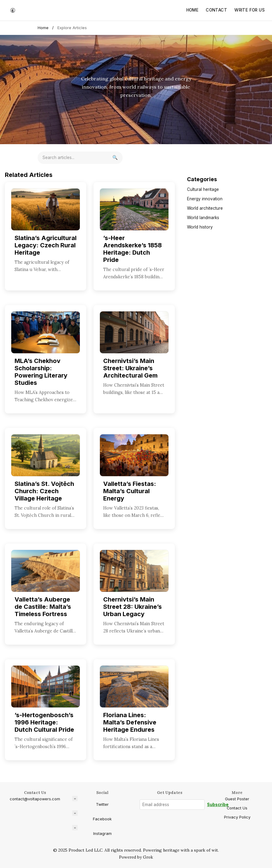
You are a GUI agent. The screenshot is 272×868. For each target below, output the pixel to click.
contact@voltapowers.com (35, 799)
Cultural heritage (203, 189)
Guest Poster (237, 799)
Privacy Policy (237, 817)
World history (200, 227)
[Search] (115, 158)
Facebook (92, 816)
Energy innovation (205, 199)
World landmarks (203, 218)
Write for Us (250, 10)
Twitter (90, 801)
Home (193, 10)
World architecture (205, 208)
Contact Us (237, 808)
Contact (216, 10)
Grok (148, 857)
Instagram (92, 830)
